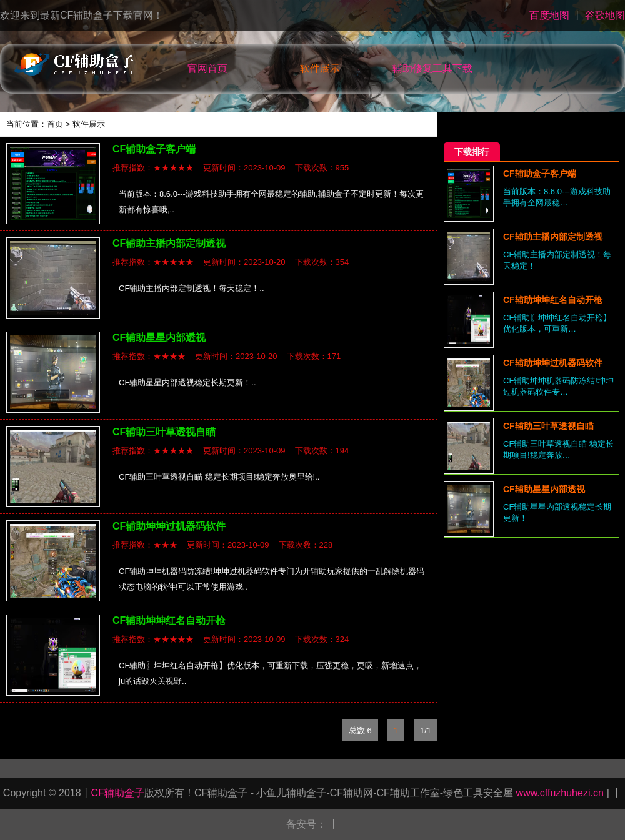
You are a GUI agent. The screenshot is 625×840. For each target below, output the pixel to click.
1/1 (426, 730)
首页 (55, 124)
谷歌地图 (605, 15)
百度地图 (549, 15)
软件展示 (320, 68)
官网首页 (207, 68)
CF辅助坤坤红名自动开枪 (169, 620)
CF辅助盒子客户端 (154, 149)
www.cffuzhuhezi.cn (558, 793)
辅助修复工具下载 (432, 68)
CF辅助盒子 (118, 793)
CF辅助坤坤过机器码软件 (169, 526)
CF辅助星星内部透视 (159, 338)
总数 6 (360, 730)
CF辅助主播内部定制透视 (169, 243)
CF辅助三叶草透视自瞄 (164, 432)
